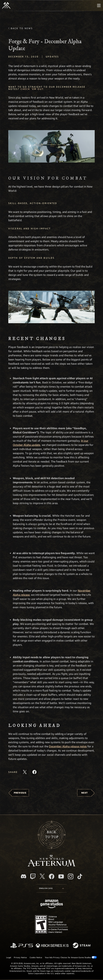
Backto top (52, 835)
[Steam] (82, 946)
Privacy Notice (20, 957)
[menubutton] (99, 6)
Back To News (22, 28)
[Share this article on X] (25, 772)
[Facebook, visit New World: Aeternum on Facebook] (52, 876)
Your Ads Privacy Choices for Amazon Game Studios (71, 957)
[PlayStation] (22, 946)
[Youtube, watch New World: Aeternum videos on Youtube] (61, 876)
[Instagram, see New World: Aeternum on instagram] (71, 876)
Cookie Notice (36, 957)
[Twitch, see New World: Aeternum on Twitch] (33, 876)
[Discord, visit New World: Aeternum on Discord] (24, 876)
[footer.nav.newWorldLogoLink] (51, 865)
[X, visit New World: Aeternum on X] (42, 876)
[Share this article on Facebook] (34, 772)
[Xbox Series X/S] (52, 946)
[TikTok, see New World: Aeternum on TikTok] (80, 876)
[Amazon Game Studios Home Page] (52, 904)
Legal (9, 957)
